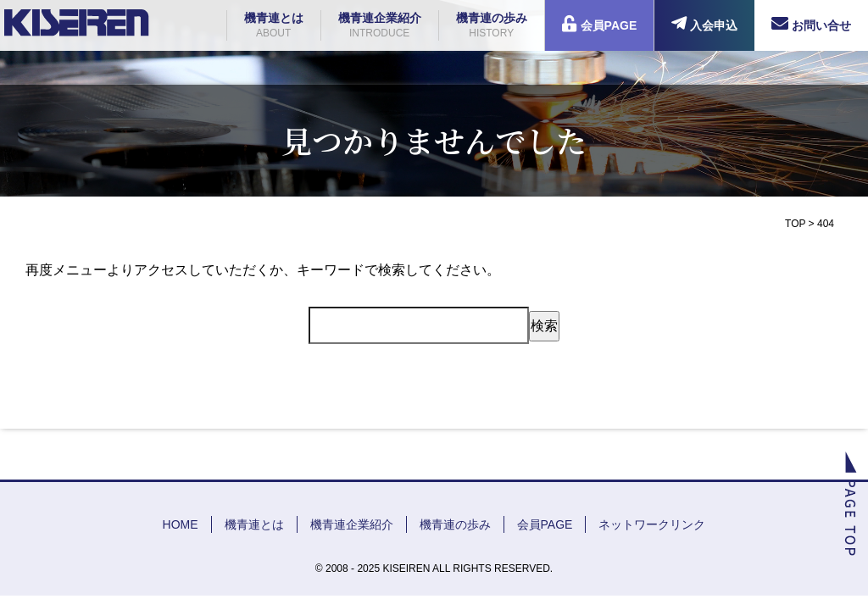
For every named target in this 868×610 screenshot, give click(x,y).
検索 (544, 326)
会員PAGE (600, 24)
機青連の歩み (492, 26)
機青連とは (274, 26)
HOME (181, 524)
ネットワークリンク (652, 524)
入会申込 (704, 24)
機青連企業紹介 (380, 26)
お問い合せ (811, 24)
